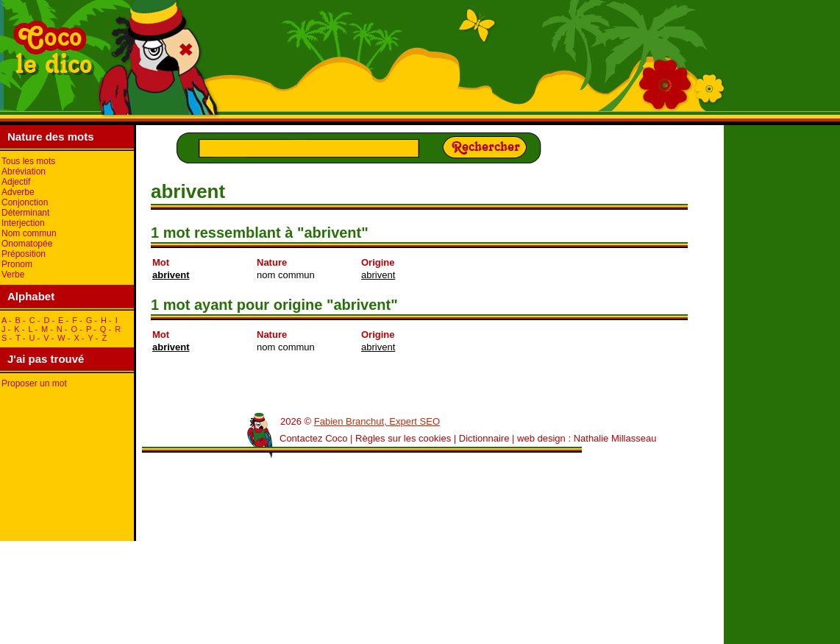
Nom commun (29, 233)
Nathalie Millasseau (615, 438)
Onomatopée (27, 244)
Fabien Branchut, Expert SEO (377, 421)
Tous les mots (28, 161)
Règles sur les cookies (403, 438)
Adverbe (18, 192)
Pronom (17, 264)
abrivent (171, 275)
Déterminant (25, 213)
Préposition (24, 254)
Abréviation (24, 171)
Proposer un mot (34, 383)
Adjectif (16, 182)
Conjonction (25, 202)
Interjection (23, 223)
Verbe (13, 275)
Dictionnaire (484, 438)
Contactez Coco (314, 438)
